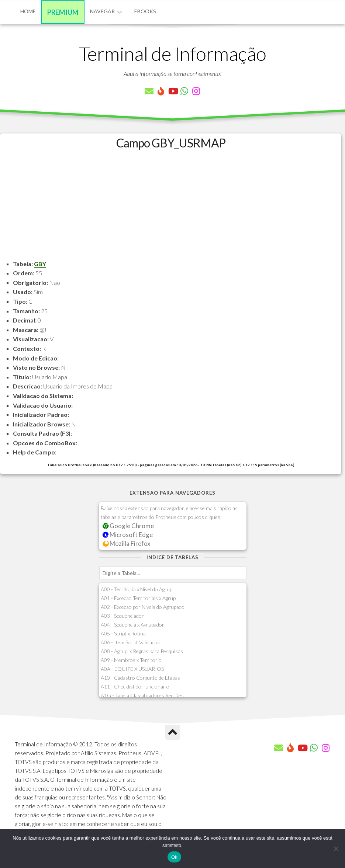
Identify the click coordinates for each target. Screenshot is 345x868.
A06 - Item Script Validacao (130, 642)
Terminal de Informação (173, 53)
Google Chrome (128, 526)
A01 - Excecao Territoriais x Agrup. (139, 598)
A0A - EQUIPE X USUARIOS (132, 669)
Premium (63, 12)
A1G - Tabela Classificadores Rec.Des (142, 695)
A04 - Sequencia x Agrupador (132, 625)
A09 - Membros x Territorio (131, 660)
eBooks (145, 11)
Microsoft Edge (128, 535)
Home (28, 11)
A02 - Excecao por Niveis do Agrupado (143, 607)
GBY (40, 264)
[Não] (336, 848)
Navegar (102, 11)
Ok (174, 857)
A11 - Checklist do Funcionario (135, 686)
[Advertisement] (171, 208)
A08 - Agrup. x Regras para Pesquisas (142, 651)
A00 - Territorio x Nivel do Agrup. (137, 589)
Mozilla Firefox (127, 543)
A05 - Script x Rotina (123, 633)
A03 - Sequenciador (122, 616)
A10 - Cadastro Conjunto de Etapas (140, 678)
